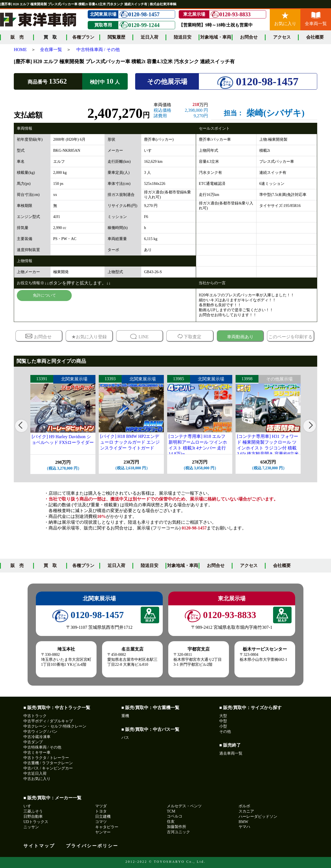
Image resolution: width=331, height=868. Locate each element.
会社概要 (315, 37)
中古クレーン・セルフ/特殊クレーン (55, 726)
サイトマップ (39, 846)
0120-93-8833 (231, 14)
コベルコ (175, 816)
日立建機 (103, 817)
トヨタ (101, 811)
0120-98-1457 (140, 14)
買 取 (50, 565)
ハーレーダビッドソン (258, 817)
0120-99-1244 (140, 25)
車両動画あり (240, 337)
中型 (223, 721)
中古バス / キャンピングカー (48, 768)
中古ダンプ (33, 742)
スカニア (246, 811)
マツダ (101, 806)
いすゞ (29, 806)
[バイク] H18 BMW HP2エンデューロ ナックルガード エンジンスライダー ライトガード (130, 442)
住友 (171, 822)
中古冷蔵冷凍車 (37, 737)
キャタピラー (107, 827)
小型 (223, 726)
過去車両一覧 (231, 753)
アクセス (282, 37)
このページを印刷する (290, 337)
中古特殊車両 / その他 (98, 50)
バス (125, 738)
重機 (125, 716)
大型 (223, 716)
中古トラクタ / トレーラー (46, 758)
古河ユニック (178, 832)
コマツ (101, 822)
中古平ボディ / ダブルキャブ (48, 721)
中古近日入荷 (35, 774)
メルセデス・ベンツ (184, 806)
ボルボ (244, 806)
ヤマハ (244, 827)
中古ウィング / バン (40, 732)
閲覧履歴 (116, 37)
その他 (225, 732)
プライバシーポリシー (92, 846)
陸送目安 (183, 37)
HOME (20, 50)
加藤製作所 (177, 827)
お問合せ (249, 37)
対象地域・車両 (216, 37)
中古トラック (35, 716)
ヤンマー (103, 832)
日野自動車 (33, 817)
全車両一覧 (316, 19)
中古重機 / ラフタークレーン (48, 763)
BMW (243, 822)
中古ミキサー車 (37, 753)
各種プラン (83, 37)
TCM (171, 811)
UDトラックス (36, 822)
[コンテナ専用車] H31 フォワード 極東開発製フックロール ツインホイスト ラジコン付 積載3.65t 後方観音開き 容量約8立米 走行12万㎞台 (268, 448)
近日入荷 (150, 37)
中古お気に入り (37, 779)
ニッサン (31, 827)
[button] (21, 426)
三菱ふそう (33, 811)
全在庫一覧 (51, 50)
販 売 (17, 37)
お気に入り (285, 19)
